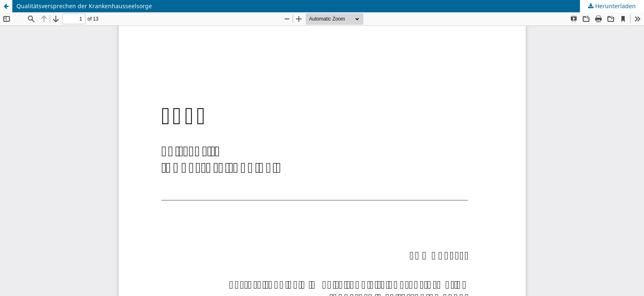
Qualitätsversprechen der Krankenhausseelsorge (84, 6)
